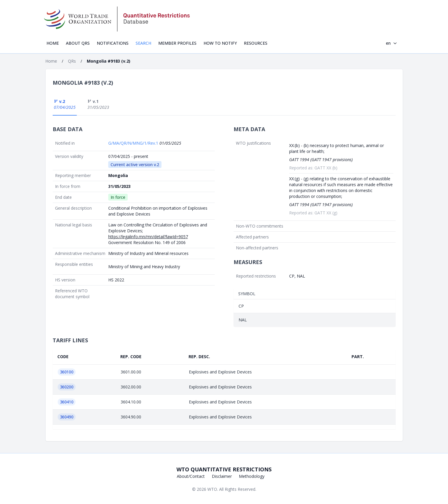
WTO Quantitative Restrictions (224, 469)
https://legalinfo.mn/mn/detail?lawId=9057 (148, 237)
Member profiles (177, 43)
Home (53, 43)
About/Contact (191, 476)
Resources (256, 43)
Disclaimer (222, 476)
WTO (212, 489)
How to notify (220, 43)
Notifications (113, 43)
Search (143, 43)
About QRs (78, 43)
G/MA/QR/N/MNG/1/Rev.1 (134, 143)
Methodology (252, 476)
